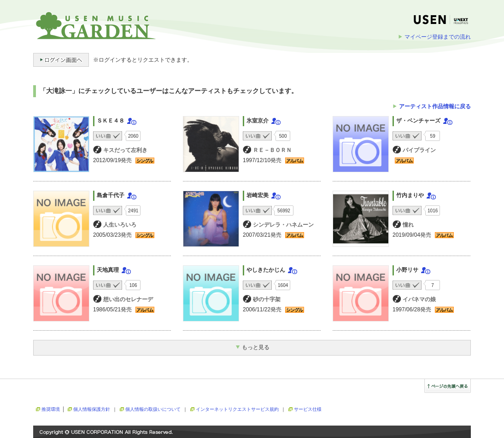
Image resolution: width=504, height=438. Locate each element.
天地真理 (108, 270)
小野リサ (407, 270)
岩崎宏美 (258, 195)
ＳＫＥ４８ (111, 121)
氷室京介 (258, 121)
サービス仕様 (308, 409)
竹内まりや (410, 195)
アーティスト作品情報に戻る (435, 106)
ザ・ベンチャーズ (418, 121)
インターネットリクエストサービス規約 (237, 409)
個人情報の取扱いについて (153, 409)
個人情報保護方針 (92, 409)
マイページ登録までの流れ (438, 37)
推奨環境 (51, 409)
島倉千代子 (111, 195)
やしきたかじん (266, 270)
